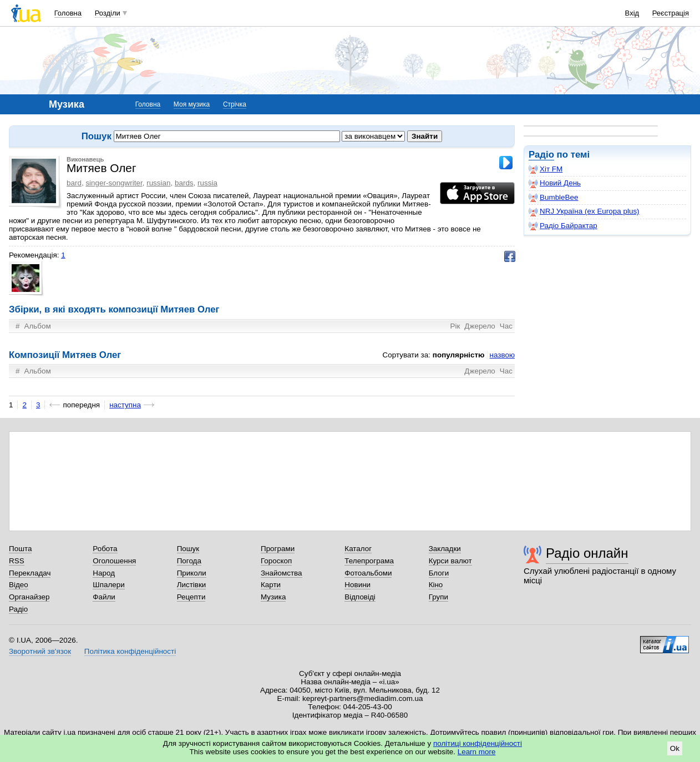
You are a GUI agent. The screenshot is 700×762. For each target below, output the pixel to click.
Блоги (439, 573)
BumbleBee (553, 198)
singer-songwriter (114, 183)
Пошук (188, 549)
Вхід (632, 13)
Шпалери (108, 585)
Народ (104, 573)
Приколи (192, 573)
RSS (17, 561)
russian (158, 183)
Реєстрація (671, 13)
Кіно (436, 585)
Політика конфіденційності (130, 651)
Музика (273, 597)
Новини (357, 585)
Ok (675, 748)
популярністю (459, 355)
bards (184, 183)
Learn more (477, 752)
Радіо (541, 155)
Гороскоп (276, 561)
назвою (502, 355)
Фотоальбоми (368, 573)
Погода (189, 561)
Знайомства (281, 573)
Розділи (108, 13)
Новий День (555, 183)
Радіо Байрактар (563, 226)
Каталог (358, 549)
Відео (19, 585)
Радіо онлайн (587, 553)
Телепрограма (369, 561)
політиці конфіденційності (478, 743)
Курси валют (450, 561)
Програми (278, 549)
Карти (271, 585)
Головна (68, 13)
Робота (105, 549)
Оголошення (114, 561)
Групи (438, 597)
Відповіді (360, 597)
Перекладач (30, 573)
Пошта (20, 549)
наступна (125, 405)
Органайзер (29, 597)
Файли (104, 597)
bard (74, 183)
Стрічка (235, 104)
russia (207, 183)
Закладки (445, 549)
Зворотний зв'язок (40, 651)
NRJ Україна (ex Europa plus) (584, 211)
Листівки (192, 585)
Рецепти (191, 597)
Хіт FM (546, 169)
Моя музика (192, 104)
